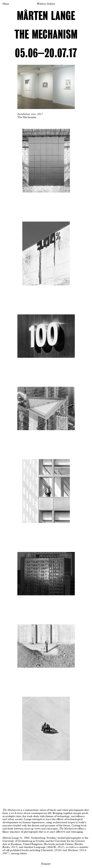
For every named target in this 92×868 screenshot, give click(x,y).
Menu (6, 4)
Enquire (46, 864)
